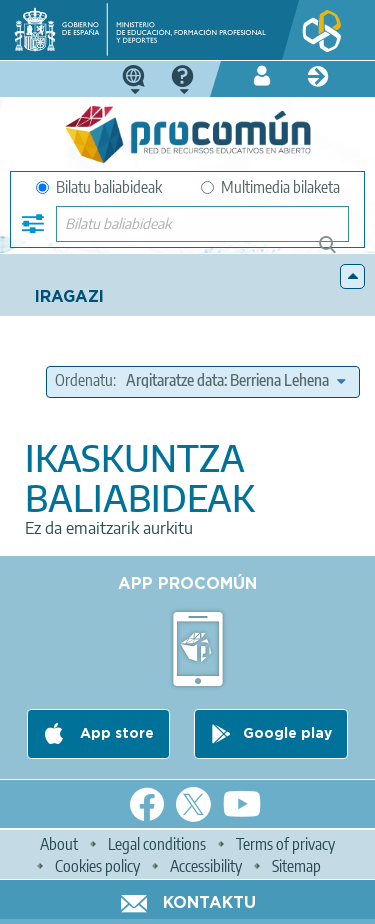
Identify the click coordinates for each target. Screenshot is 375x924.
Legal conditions (157, 844)
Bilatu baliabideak (99, 187)
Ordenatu (84, 380)
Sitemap (296, 866)
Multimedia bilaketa (270, 187)
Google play (287, 734)
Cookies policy (97, 866)
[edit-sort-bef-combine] (235, 380)
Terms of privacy (285, 844)
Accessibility (206, 866)
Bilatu (336, 252)
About (59, 844)
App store (115, 734)
